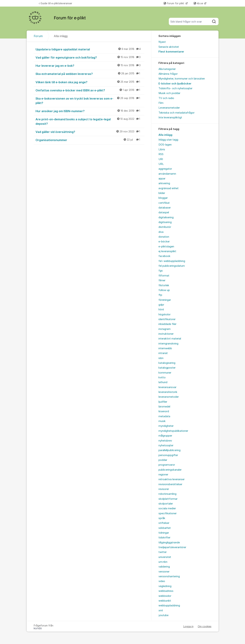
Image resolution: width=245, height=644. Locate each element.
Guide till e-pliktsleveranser (55, 3)
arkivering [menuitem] (164, 183)
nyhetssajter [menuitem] (166, 445)
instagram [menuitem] (165, 329)
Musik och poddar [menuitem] (169, 93)
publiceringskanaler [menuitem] (170, 470)
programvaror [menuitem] (167, 465)
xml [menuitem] (161, 610)
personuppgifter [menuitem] (168, 455)
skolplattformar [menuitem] (168, 499)
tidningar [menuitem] (164, 533)
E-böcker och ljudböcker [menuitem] (175, 84)
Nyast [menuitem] (162, 42)
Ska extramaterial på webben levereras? (90, 74)
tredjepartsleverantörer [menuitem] (172, 547)
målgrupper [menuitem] (165, 436)
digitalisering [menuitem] (166, 217)
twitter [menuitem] (163, 552)
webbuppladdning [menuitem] (169, 605)
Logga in (188, 626)
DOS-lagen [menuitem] (165, 145)
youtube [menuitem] (163, 615)
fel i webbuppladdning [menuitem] (172, 261)
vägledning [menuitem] (165, 586)
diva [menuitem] (161, 232)
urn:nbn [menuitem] (163, 562)
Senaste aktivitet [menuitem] (169, 47)
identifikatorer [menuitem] (167, 319)
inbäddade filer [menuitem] (167, 324)
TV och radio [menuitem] (166, 98)
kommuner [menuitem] (165, 373)
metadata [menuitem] (164, 416)
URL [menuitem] (161, 164)
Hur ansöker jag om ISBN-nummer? (90, 111)
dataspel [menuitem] (164, 212)
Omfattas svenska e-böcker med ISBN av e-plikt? (90, 90)
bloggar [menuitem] (163, 198)
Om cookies (205, 626)
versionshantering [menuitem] (169, 576)
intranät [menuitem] (163, 353)
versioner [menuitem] (164, 572)
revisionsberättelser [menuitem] (170, 484)
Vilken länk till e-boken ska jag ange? (90, 82)
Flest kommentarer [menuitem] (171, 52)
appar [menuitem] (162, 179)
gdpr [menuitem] (161, 305)
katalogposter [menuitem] (167, 368)
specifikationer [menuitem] (168, 513)
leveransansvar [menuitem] (167, 387)
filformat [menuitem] (164, 276)
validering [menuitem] (164, 567)
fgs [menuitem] (161, 271)
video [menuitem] (162, 581)
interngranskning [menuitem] (168, 344)
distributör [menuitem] (165, 227)
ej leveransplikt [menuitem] (167, 251)
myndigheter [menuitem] (166, 426)
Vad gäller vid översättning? (90, 132)
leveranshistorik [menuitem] (168, 392)
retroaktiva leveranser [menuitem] (172, 479)
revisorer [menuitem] (164, 489)
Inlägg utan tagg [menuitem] (168, 140)
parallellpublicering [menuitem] (169, 450)
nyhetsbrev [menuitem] (165, 441)
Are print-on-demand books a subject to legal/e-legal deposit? (90, 121)
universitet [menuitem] (165, 557)
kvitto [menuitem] (162, 377)
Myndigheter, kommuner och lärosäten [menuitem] (182, 79)
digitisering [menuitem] (165, 222)
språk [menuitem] (162, 518)
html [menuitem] (161, 309)
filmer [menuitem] (162, 280)
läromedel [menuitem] (164, 407)
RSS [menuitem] (161, 154)
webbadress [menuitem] (166, 591)
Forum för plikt (174, 3)
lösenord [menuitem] (164, 411)
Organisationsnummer (90, 140)
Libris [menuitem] (162, 149)
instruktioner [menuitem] (166, 334)
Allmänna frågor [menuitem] (168, 74)
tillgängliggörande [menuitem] (169, 542)
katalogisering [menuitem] (167, 363)
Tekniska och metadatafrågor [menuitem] (177, 113)
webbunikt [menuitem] (165, 601)
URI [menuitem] (161, 159)
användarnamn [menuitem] (167, 174)
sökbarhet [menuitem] (165, 528)
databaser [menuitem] (165, 208)
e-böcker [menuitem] (164, 242)
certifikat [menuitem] (164, 203)
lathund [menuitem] (163, 382)
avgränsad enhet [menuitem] (169, 188)
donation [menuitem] (164, 237)
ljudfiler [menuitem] (163, 402)
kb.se (199, 3)
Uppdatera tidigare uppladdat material (90, 49)
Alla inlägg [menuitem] (165, 135)
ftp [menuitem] (160, 295)
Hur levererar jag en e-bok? (90, 65)
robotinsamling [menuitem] (167, 494)
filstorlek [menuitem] (164, 285)
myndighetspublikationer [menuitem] (173, 431)
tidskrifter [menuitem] (164, 538)
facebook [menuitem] (164, 256)
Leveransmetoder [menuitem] (169, 108)
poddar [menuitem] (163, 460)
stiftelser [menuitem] (164, 523)
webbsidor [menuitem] (165, 596)
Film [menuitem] (161, 103)
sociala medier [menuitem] (167, 508)
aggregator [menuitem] (165, 169)
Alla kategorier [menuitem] (167, 69)
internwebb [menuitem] (165, 348)
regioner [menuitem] (163, 475)
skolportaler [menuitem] (166, 504)
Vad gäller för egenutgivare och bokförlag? (90, 57)
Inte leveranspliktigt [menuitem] (170, 117)
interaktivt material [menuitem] (170, 339)
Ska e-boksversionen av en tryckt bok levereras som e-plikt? (90, 101)
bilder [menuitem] (162, 193)
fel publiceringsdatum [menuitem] (172, 266)
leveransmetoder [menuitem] (169, 397)
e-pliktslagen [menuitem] (166, 246)
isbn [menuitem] (161, 358)
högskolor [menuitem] (165, 314)
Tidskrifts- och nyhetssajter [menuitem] (175, 88)
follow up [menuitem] (164, 290)
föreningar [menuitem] (165, 300)
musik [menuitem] (162, 421)
